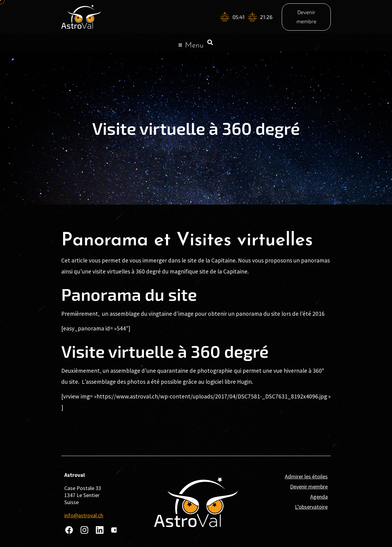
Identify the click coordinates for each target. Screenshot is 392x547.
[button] (210, 42)
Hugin (244, 382)
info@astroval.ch (84, 515)
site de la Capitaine (223, 271)
